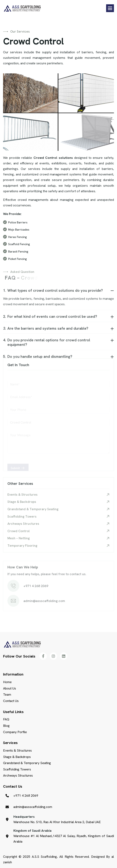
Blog (6, 726)
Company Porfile (15, 732)
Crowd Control (18, 534)
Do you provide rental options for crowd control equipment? (47, 345)
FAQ (6, 719)
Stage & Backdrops (22, 505)
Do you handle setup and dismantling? (38, 359)
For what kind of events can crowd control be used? (50, 320)
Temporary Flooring (22, 549)
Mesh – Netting (19, 541)
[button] (110, 8)
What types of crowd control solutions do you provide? (53, 294)
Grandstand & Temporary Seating (33, 512)
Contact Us (11, 701)
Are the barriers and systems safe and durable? (46, 331)
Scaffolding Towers (22, 519)
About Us (10, 688)
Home (7, 682)
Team (7, 695)
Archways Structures (23, 527)
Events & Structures (22, 498)
